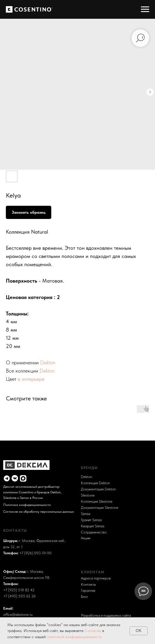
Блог (85, 597)
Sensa (86, 514)
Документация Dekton (98, 489)
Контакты (88, 584)
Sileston (87, 495)
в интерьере (31, 379)
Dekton (48, 362)
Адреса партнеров (96, 578)
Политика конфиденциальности (27, 505)
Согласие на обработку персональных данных (39, 511)
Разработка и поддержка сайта (106, 615)
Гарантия (88, 590)
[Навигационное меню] (145, 9)
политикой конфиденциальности (74, 637)
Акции (86, 538)
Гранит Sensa (91, 520)
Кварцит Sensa (93, 526)
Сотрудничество (94, 532)
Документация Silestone (100, 507)
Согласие (93, 631)
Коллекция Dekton (95, 483)
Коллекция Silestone (97, 501)
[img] (7, 478)
